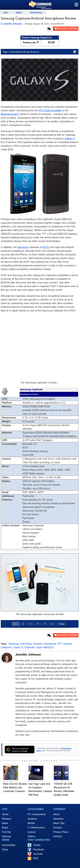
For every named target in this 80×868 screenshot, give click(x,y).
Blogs (5, 828)
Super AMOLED (45, 647)
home (5, 13)
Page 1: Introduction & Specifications (40, 52)
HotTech (58, 836)
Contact (57, 828)
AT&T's (46, 247)
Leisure (32, 832)
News (5, 823)
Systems (32, 819)
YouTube (38, 854)
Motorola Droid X (10, 114)
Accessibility (9, 845)
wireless (67, 644)
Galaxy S (70, 138)
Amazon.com (29, 42)
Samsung (23, 247)
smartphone (50, 644)
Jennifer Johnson (28, 655)
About (56, 814)
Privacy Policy (61, 832)
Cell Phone (26, 644)
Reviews (7, 819)
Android (38, 644)
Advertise (58, 819)
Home (5, 814)
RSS (36, 858)
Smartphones (36, 13)
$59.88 (51, 42)
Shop (5, 849)
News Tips (59, 823)
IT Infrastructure (36, 828)
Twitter (37, 845)
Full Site (6, 832)
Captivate (30, 647)
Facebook (38, 849)
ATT (60, 644)
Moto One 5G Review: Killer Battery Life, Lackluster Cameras (15, 788)
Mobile (19, 13)
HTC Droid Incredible (50, 110)
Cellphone (6, 647)
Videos (31, 836)
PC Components (37, 814)
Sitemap (7, 836)
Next (62, 624)
